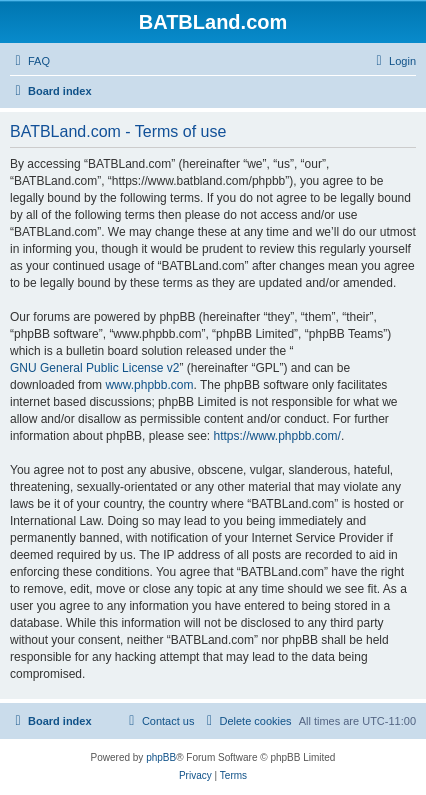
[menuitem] (30, 61)
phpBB (161, 757)
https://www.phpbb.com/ (276, 436)
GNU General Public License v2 (94, 368)
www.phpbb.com (149, 385)
